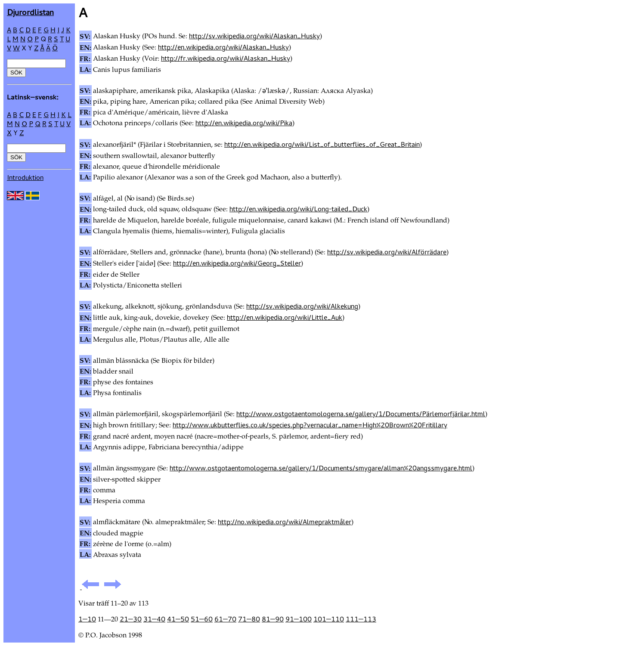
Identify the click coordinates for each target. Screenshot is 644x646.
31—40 (154, 619)
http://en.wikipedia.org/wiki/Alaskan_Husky (223, 47)
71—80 (249, 619)
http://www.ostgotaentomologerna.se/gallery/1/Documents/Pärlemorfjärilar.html (361, 414)
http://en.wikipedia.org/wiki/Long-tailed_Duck (298, 209)
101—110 (329, 619)
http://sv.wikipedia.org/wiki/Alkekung (302, 306)
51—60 (202, 619)
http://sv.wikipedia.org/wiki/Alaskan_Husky (254, 36)
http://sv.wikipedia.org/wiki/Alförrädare (387, 252)
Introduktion (25, 177)
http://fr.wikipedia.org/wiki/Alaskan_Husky (226, 58)
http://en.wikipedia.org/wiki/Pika (244, 123)
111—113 (361, 619)
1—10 (87, 619)
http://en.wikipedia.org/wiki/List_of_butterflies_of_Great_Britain (322, 144)
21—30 (131, 619)
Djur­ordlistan (30, 12)
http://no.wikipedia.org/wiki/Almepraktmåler (285, 522)
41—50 (178, 619)
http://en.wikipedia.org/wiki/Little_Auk (285, 317)
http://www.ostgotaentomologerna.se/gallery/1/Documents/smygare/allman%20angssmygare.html (321, 468)
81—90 (273, 619)
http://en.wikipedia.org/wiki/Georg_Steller (237, 263)
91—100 (299, 619)
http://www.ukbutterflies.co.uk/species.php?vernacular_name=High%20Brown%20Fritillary (310, 425)
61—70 (225, 619)
